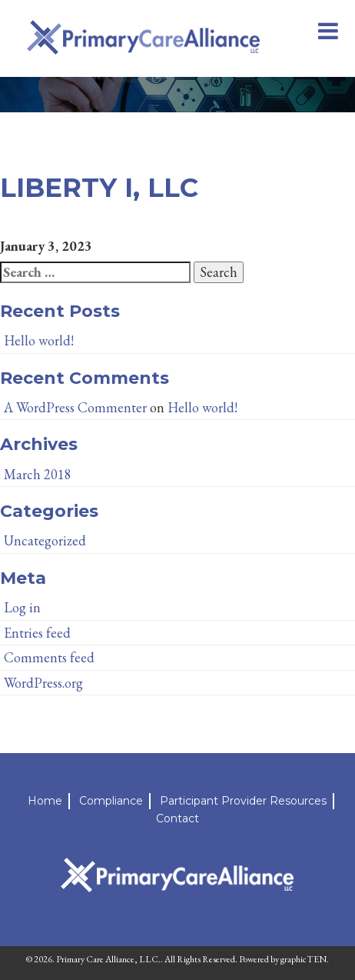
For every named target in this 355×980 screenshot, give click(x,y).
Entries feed (37, 633)
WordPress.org (43, 683)
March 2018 (38, 474)
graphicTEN (304, 959)
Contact (177, 818)
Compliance (111, 801)
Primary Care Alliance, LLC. (108, 959)
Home (45, 801)
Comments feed (49, 657)
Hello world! (39, 340)
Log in (22, 607)
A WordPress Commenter (75, 407)
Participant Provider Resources (243, 801)
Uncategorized (45, 540)
